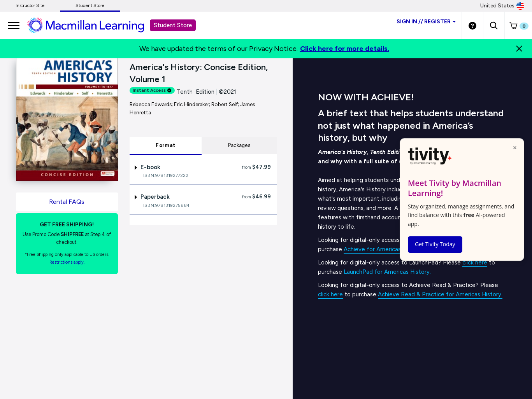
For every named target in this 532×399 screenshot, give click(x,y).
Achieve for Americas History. (383, 249)
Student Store (90, 5)
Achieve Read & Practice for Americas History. (440, 294)
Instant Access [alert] (152, 90)
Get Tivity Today (435, 244)
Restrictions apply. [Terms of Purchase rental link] (67, 262)
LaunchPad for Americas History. (387, 272)
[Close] (519, 49)
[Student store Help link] (472, 25)
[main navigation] (14, 25)
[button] (494, 25)
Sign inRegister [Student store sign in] (426, 22)
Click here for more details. (345, 49)
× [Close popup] (515, 147)
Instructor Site (30, 5)
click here (475, 262)
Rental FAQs (67, 202)
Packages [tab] (239, 145)
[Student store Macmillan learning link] (91, 25)
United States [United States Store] (502, 6)
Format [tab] (165, 145)
